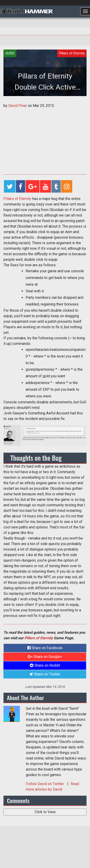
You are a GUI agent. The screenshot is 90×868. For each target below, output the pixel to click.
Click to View (45, 812)
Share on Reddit (45, 665)
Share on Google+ (45, 657)
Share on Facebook (45, 648)
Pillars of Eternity (17, 199)
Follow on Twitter (45, 784)
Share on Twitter (45, 674)
